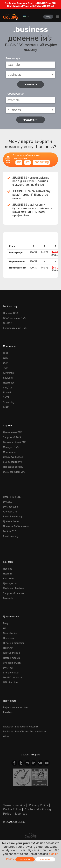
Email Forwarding (13, 517)
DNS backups (10, 507)
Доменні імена (11, 522)
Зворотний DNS (12, 437)
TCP (5, 368)
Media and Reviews (14, 588)
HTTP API (8, 648)
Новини (7, 574)
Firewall (7, 393)
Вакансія (8, 598)
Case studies (10, 633)
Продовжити (31, 120)
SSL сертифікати (13, 462)
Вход (48, 17)
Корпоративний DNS (15, 328)
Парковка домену (13, 467)
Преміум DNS (10, 313)
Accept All (25, 859)
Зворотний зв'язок (14, 593)
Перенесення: (15, 94)
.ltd (27, 162)
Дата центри (10, 584)
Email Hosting (11, 536)
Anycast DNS (10, 512)
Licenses (21, 814)
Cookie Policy (12, 809)
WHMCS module (12, 653)
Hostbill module (11, 658)
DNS (5, 353)
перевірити (31, 84)
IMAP (6, 407)
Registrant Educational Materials (21, 727)
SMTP (6, 398)
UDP (5, 363)
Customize (45, 859)
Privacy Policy (38, 805)
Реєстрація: (13, 58)
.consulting (41, 162)
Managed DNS (11, 447)
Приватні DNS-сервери (16, 526)
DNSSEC (8, 502)
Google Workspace (13, 457)
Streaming (9, 402)
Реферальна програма (16, 708)
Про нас (8, 569)
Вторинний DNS (12, 497)
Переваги (8, 638)
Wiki (5, 628)
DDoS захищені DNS (14, 318)
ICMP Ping (9, 373)
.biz (19, 162)
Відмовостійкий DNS (15, 442)
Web (5, 358)
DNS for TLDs (10, 532)
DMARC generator (13, 678)
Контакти (8, 579)
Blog (6, 623)
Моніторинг (10, 346)
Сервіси (8, 426)
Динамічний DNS (13, 432)
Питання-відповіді (13, 643)
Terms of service (14, 805)
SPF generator (11, 673)
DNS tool (8, 668)
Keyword (8, 378)
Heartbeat (9, 383)
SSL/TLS (8, 388)
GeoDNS (8, 323)
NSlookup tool (11, 683)
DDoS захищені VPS (14, 472)
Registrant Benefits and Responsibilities (25, 732)
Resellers (8, 712)
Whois (6, 737)
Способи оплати (12, 663)
